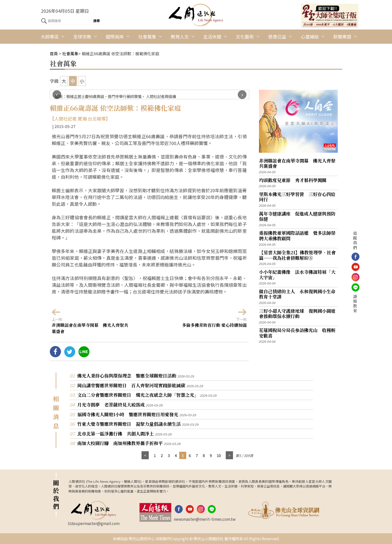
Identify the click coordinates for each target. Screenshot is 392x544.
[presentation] (57, 95)
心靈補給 (310, 36)
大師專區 (50, 36)
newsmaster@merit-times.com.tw (205, 519)
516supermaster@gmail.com (94, 523)
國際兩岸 (115, 36)
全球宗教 (82, 36)
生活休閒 (212, 36)
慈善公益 (277, 36)
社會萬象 (147, 36)
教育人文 (180, 36)
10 (219, 455)
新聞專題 (342, 36)
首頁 (54, 53)
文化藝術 (245, 36)
